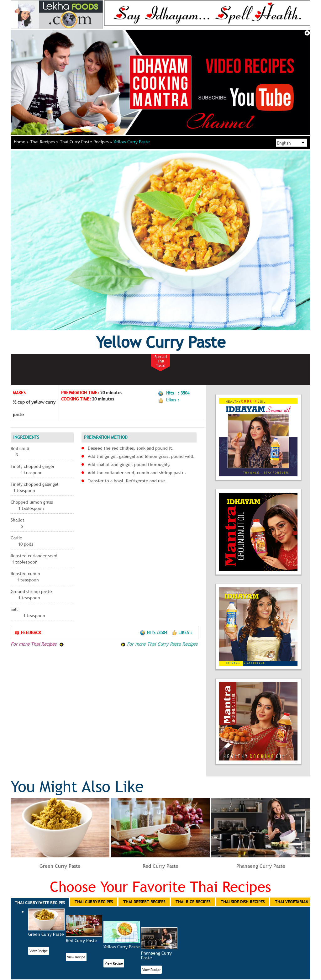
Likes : (182, 633)
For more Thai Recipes (37, 644)
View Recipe (39, 951)
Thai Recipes (44, 142)
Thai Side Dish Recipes (243, 902)
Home (21, 142)
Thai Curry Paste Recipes (86, 142)
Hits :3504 (154, 633)
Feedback (28, 633)
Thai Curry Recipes (94, 902)
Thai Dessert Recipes (144, 902)
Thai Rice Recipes (193, 902)
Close (307, 33)
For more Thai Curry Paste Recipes (159, 644)
